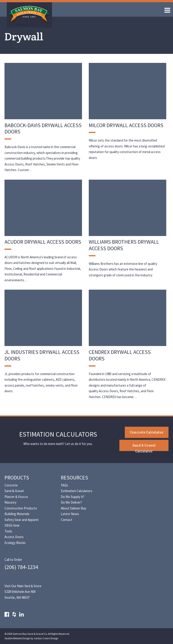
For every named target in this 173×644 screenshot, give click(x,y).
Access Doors (14, 537)
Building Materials (17, 514)
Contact (67, 520)
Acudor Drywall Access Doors (43, 242)
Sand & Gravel (14, 491)
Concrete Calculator (147, 432)
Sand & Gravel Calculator (144, 447)
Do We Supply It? (73, 497)
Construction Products (21, 508)
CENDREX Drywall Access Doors (120, 355)
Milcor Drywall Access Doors (126, 125)
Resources (74, 478)
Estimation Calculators (77, 491)
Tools (8, 531)
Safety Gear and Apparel (21, 520)
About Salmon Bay (74, 508)
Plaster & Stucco (16, 497)
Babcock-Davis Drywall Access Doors (43, 128)
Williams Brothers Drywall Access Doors (124, 245)
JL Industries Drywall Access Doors (42, 355)
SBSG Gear (12, 525)
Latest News (70, 514)
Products (17, 478)
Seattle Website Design (17, 638)
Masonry (10, 502)
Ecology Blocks (15, 543)
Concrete (11, 485)
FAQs (64, 485)
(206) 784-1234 (21, 567)
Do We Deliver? (71, 502)
